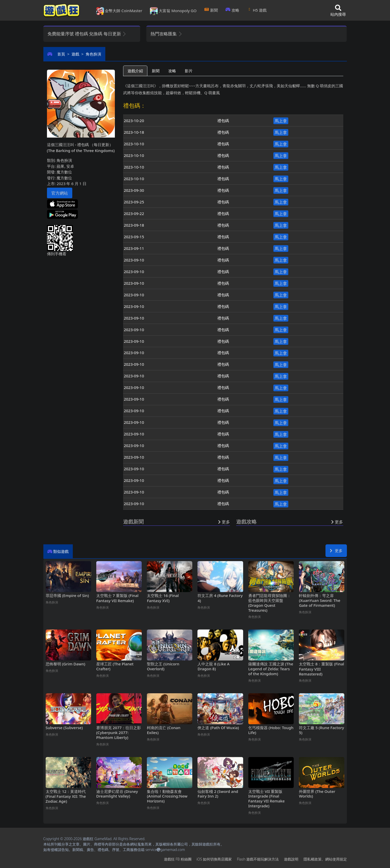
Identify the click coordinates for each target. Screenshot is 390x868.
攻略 (232, 10)
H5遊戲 (257, 10)
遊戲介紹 (135, 71)
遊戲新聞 (133, 521)
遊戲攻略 (246, 521)
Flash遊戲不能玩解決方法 (258, 859)
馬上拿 (281, 121)
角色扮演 (93, 54)
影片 (189, 71)
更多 (336, 551)
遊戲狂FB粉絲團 (178, 859)
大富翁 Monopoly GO (173, 11)
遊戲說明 (291, 859)
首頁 (61, 54)
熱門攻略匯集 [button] (166, 34)
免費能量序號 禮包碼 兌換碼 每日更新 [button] (87, 34)
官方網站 (60, 193)
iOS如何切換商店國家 (214, 859)
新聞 (211, 10)
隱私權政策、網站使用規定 (325, 859)
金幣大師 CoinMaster (119, 11)
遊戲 (75, 54)
